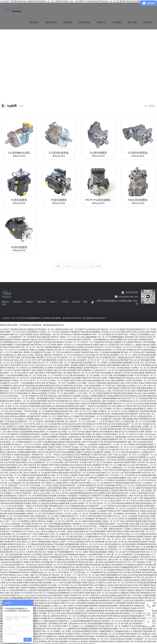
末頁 (99, 265)
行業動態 (117, 22)
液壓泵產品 (51, 22)
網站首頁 (34, 22)
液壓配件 (68, 22)
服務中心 (101, 22)
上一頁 (68, 265)
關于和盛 (132, 22)
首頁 (58, 265)
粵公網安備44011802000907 (95, 317)
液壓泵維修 (84, 22)
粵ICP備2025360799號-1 (73, 317)
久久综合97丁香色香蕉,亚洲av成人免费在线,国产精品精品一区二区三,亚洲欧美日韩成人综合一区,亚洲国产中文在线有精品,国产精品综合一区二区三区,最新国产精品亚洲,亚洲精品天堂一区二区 (76, 1)
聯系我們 (148, 22)
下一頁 (89, 265)
